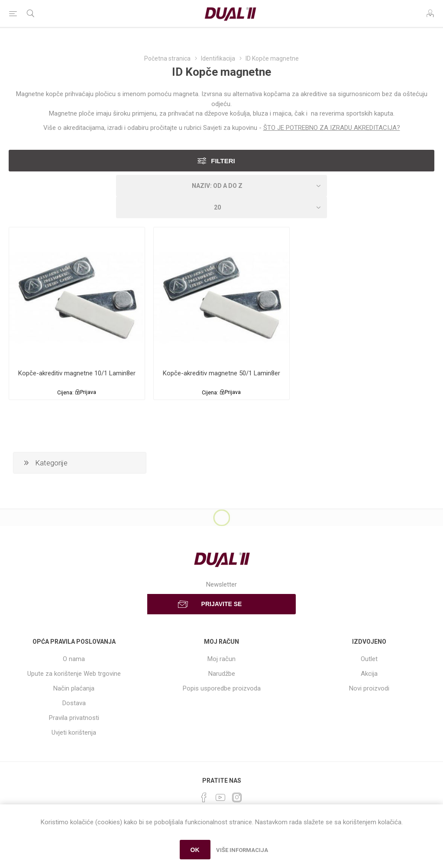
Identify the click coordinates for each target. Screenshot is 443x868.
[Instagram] (237, 797)
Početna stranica (167, 58)
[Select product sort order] (222, 186)
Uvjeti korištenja (74, 732)
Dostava (74, 703)
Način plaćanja (74, 688)
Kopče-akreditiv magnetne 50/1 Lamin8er (221, 373)
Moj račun (221, 659)
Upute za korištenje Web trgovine (74, 674)
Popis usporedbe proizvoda (222, 688)
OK (195, 850)
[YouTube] (220, 797)
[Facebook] (204, 797)
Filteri (223, 161)
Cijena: (65, 392)
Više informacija (242, 850)
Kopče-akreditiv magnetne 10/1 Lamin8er (77, 373)
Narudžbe (222, 674)
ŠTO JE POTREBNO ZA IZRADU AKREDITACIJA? (332, 128)
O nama (74, 659)
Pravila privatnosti (74, 718)
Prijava (88, 392)
